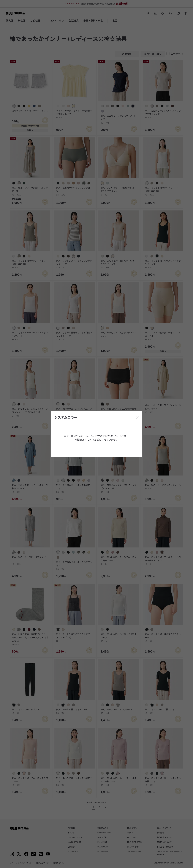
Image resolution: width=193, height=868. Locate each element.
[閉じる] (137, 418)
